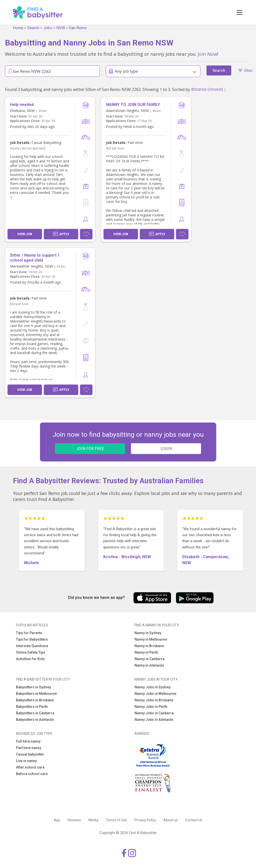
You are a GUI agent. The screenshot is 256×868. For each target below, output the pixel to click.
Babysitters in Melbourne (36, 694)
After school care (30, 767)
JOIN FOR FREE (90, 449)
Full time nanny (28, 741)
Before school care (32, 774)
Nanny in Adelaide (149, 665)
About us (171, 820)
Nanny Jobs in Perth (151, 707)
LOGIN (166, 449)
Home (18, 28)
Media (93, 820)
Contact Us (194, 820)
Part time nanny (29, 748)
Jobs (48, 28)
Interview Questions (32, 646)
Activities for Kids (30, 659)
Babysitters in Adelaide (35, 720)
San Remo (78, 28)
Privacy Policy (145, 820)
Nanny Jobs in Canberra (154, 713)
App (57, 820)
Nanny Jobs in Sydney (152, 687)
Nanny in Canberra (149, 659)
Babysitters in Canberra (35, 713)
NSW (61, 28)
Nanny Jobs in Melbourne (155, 694)
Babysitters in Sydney (33, 687)
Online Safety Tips (31, 652)
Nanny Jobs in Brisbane (154, 700)
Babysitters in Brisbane (35, 700)
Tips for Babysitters (32, 639)
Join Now (207, 54)
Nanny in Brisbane (149, 646)
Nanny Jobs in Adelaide (154, 720)
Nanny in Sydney (148, 633)
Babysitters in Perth (32, 707)
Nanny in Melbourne (151, 639)
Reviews (74, 820)
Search (33, 28)
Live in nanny (26, 761)
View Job (25, 234)
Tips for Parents (29, 633)
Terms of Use (116, 820)
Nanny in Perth (146, 652)
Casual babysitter (30, 754)
